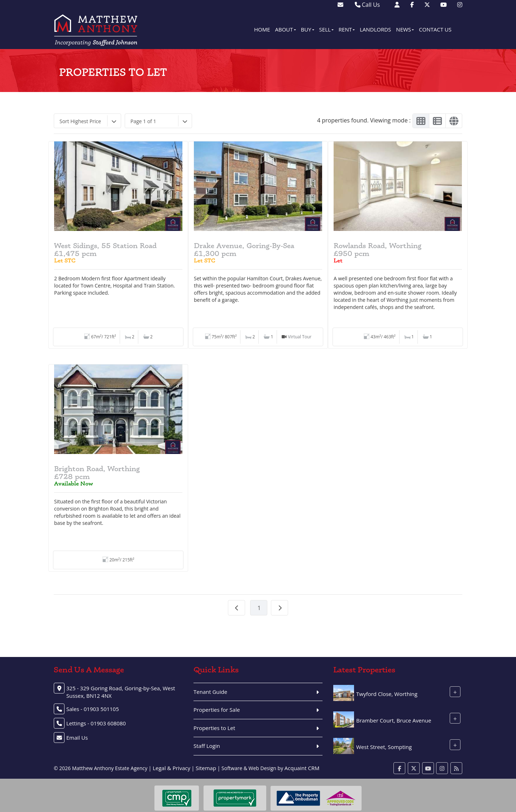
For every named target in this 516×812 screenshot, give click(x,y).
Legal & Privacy (171, 768)
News (405, 29)
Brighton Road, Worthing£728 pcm (97, 473)
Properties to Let (214, 728)
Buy (308, 29)
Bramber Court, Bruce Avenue (394, 720)
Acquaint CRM (302, 768)
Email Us (77, 738)
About (286, 29)
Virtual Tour (300, 337)
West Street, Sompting (384, 747)
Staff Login (207, 746)
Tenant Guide (210, 692)
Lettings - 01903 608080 (96, 723)
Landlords (375, 29)
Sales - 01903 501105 (93, 709)
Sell (326, 29)
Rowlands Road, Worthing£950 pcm (378, 250)
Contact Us (435, 29)
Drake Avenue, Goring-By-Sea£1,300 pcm (244, 250)
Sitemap (206, 768)
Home (262, 29)
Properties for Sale (217, 710)
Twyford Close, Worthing (387, 694)
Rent (347, 29)
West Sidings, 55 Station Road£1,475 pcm (105, 250)
